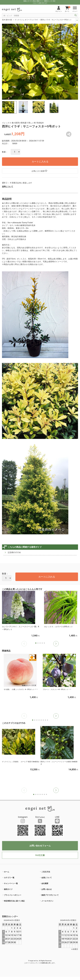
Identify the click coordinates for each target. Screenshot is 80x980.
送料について (8, 187)
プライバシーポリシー (13, 895)
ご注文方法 (46, 872)
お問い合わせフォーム (40, 846)
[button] (56, 644)
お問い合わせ (47, 889)
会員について (47, 878)
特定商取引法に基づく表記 (14, 901)
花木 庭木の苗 (7, 20)
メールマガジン (47, 901)
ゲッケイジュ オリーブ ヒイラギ (26, 20)
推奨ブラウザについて (50, 895)
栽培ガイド (8, 889)
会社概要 (45, 883)
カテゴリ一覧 (9, 878)
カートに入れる (40, 162)
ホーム (7, 872)
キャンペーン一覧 (11, 883)
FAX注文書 (40, 855)
